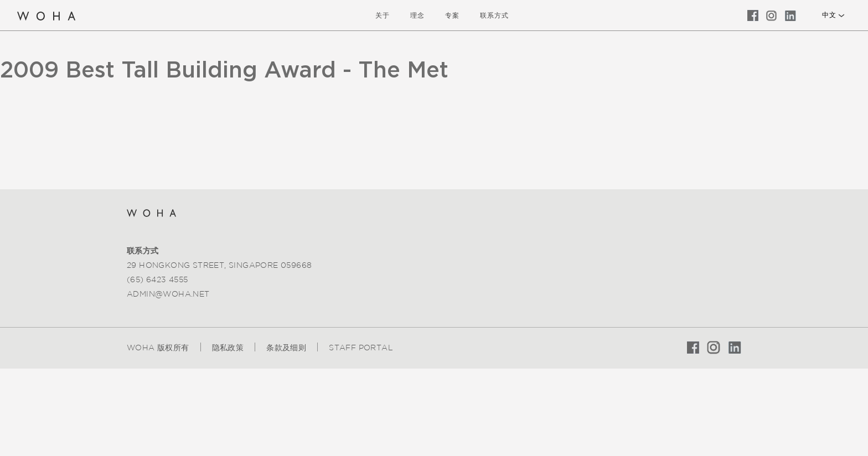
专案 (452, 15)
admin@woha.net (168, 294)
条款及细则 (286, 348)
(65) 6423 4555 (157, 279)
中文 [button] (829, 15)
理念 (417, 15)
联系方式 (494, 15)
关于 (383, 15)
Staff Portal (361, 348)
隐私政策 (228, 348)
